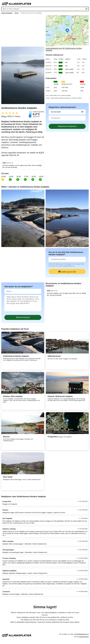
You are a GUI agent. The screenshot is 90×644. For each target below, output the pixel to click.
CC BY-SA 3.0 (58, 353)
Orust (16, 13)
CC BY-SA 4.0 (13, 473)
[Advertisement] (23, 30)
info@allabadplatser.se (82, 634)
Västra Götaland (7, 13)
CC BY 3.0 (14, 393)
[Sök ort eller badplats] (86, 9)
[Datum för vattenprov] (67, 112)
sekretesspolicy (84, 637)
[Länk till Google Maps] (67, 33)
